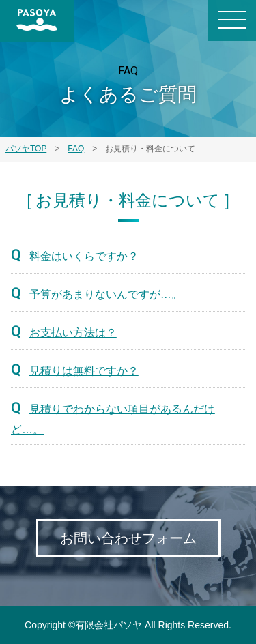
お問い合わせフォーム (128, 538)
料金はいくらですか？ (84, 256)
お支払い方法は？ (73, 333)
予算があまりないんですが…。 (106, 294)
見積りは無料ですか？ (84, 371)
